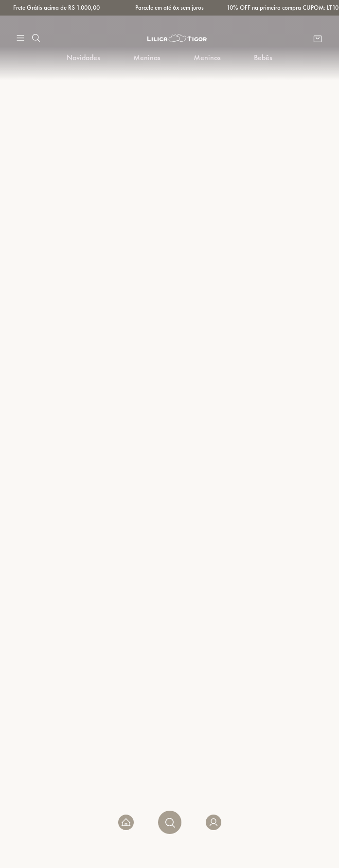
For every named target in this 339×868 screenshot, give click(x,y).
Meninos (207, 58)
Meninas (147, 58)
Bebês (263, 58)
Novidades (83, 58)
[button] (20, 38)
